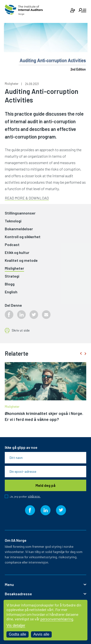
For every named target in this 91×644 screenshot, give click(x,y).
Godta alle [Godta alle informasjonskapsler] (18, 634)
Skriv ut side (21, 330)
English (11, 292)
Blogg (10, 284)
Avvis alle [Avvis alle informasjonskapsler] (41, 634)
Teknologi (13, 221)
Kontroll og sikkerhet (23, 237)
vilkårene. (34, 496)
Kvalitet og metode (21, 260)
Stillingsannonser (20, 213)
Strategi (12, 276)
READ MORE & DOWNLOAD (27, 198)
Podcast (12, 245)
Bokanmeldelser (19, 229)
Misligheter (12, 84)
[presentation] (81, 354)
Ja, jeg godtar (25, 496)
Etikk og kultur (17, 253)
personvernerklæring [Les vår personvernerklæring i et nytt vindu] (57, 619)
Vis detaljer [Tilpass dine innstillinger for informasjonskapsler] (16, 625)
